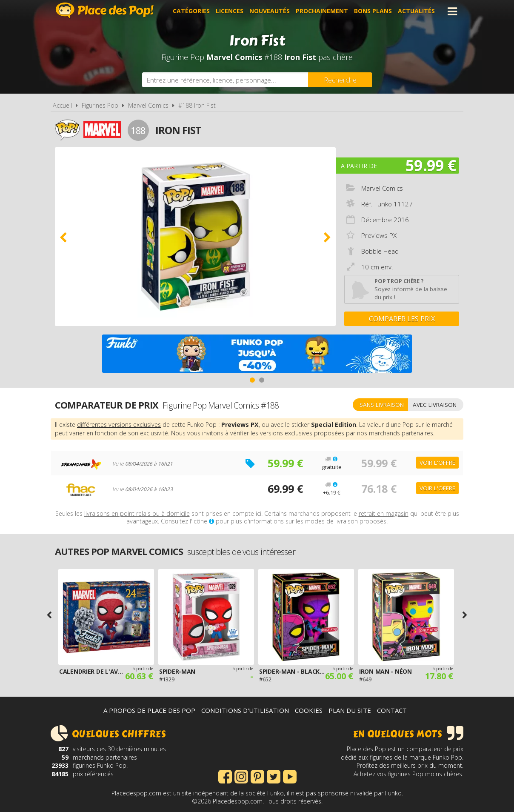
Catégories (191, 11)
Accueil (62, 105)
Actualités (416, 11)
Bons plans (373, 11)
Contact (392, 710)
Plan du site (350, 710)
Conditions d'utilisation (245, 710)
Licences (230, 11)
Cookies (309, 710)
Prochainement (322, 11)
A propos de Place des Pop (149, 710)
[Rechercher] (340, 80)
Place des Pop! (105, 10)
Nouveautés (270, 11)
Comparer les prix (402, 319)
